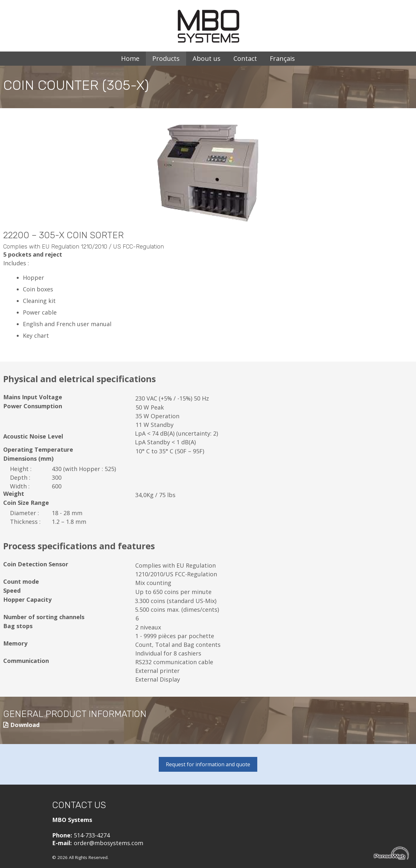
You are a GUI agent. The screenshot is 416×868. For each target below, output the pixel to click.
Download (25, 725)
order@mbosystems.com (109, 843)
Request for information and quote (208, 764)
